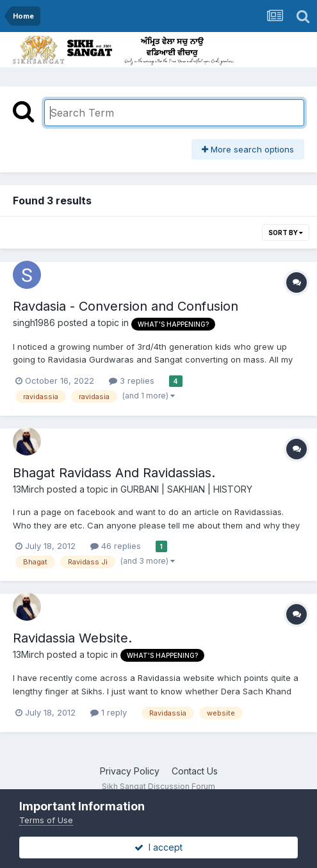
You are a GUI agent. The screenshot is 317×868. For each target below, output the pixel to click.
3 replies (132, 381)
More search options (248, 149)
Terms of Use (46, 820)
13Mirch (28, 489)
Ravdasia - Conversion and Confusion (126, 306)
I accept (158, 847)
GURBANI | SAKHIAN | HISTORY (186, 489)
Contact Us (195, 771)
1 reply (109, 712)
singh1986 (34, 323)
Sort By (286, 233)
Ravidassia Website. (72, 638)
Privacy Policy (130, 771)
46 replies (116, 546)
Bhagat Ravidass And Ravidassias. (114, 473)
